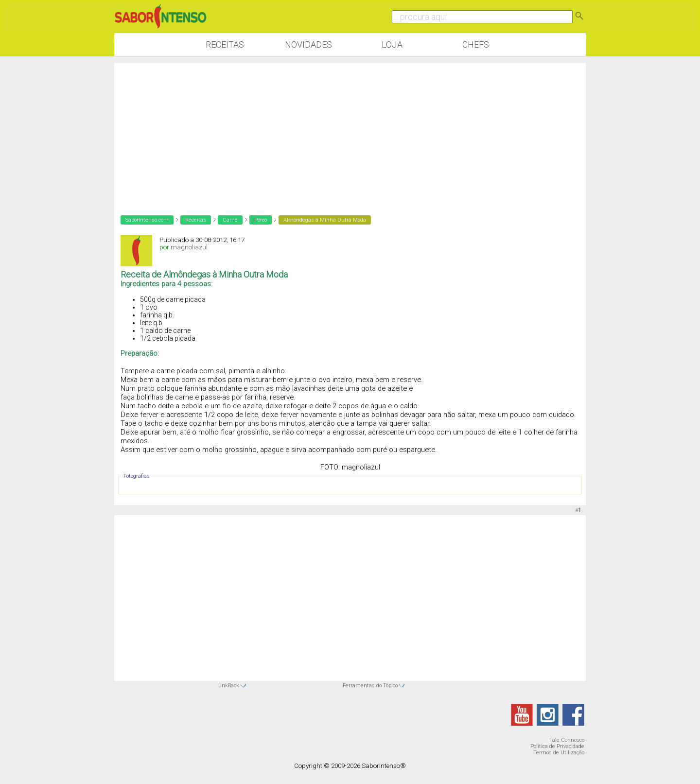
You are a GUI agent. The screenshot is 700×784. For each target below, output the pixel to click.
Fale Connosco (567, 740)
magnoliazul (189, 247)
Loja (392, 44)
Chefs (476, 44)
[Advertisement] (350, 131)
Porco (261, 220)
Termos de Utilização (559, 753)
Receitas (225, 44)
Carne (230, 220)
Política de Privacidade (557, 746)
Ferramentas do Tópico (370, 686)
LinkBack (228, 686)
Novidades (308, 44)
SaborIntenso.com (147, 220)
